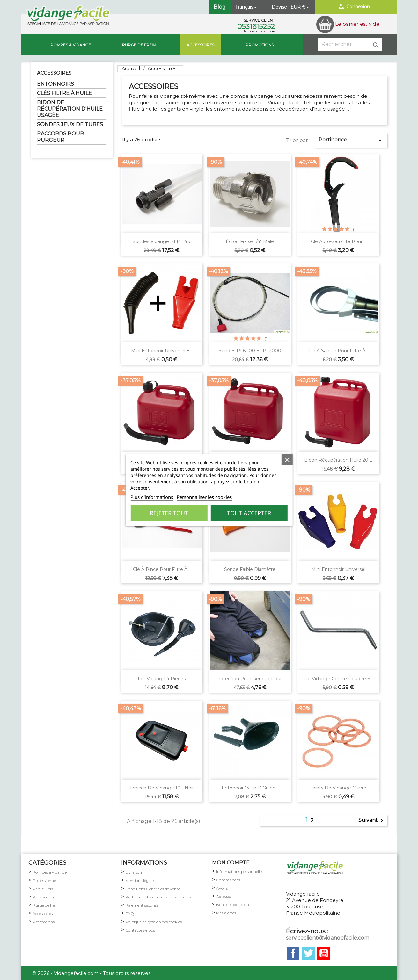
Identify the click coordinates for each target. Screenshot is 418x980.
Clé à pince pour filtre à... (162, 569)
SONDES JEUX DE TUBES (70, 124)
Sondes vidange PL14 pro (161, 241)
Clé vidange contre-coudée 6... (338, 679)
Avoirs (222, 888)
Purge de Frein (139, 45)
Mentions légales (140, 880)
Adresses (224, 896)
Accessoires (200, 45)
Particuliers (43, 889)
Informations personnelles (240, 872)
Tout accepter (249, 513)
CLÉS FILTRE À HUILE (64, 93)
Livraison (134, 872)
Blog (220, 7)
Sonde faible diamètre (250, 569)
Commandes (228, 880)
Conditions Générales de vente (153, 889)
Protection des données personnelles (158, 897)
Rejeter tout (169, 513)
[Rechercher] (350, 44)
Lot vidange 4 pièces (162, 679)
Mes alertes (226, 913)
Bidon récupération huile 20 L (338, 460)
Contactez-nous (140, 930)
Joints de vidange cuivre (338, 788)
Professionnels (45, 880)
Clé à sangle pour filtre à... (338, 351)
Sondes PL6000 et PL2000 (250, 351)
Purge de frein (45, 905)
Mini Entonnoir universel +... (162, 351)
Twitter (308, 953)
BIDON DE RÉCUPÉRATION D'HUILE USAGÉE (70, 109)
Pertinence (351, 141)
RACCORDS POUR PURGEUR (60, 137)
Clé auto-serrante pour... (338, 241)
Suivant (372, 821)
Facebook (293, 953)
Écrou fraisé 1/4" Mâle (250, 241)
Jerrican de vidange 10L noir (161, 788)
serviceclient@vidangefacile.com (328, 938)
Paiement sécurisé (142, 905)
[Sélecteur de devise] (300, 7)
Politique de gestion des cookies (154, 922)
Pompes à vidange (71, 45)
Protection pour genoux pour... (250, 679)
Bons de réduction (233, 905)
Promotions (260, 45)
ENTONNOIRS (55, 84)
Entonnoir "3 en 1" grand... (250, 788)
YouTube (324, 953)
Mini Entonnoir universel (338, 569)
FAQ (130, 914)
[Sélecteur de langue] (247, 7)
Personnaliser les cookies (204, 497)
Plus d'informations (152, 497)
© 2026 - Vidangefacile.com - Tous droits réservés (91, 973)
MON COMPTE (231, 863)
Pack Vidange (45, 897)
